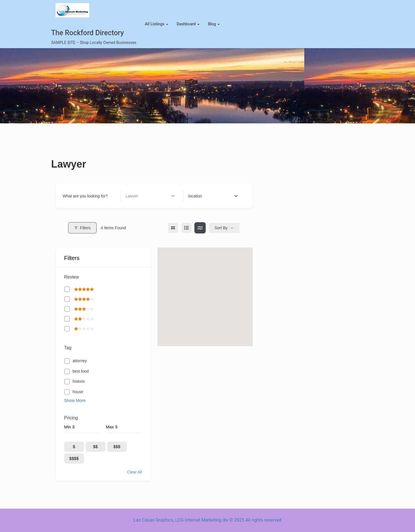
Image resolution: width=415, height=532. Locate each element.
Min (68, 427)
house (78, 392)
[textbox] (195, 196)
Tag (68, 348)
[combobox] (213, 196)
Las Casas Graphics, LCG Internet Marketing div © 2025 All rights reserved (207, 520)
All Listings (157, 24)
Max (110, 427)
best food (81, 371)
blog (214, 24)
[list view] (187, 228)
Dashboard (188, 24)
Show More (75, 400)
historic (79, 381)
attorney (80, 361)
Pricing (71, 418)
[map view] (200, 228)
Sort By (221, 228)
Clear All (134, 472)
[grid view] (173, 228)
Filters (82, 228)
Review (72, 277)
